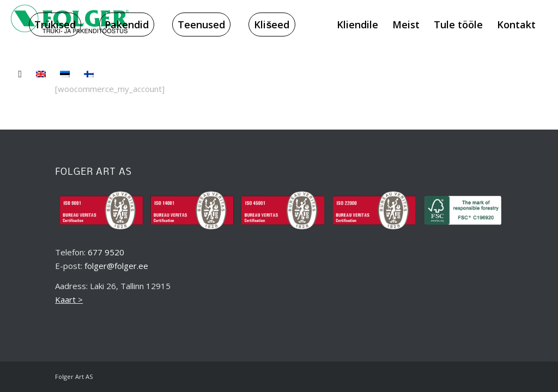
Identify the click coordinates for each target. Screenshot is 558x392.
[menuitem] (55, 24)
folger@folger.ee (116, 266)
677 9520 (106, 252)
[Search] (20, 73)
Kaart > (69, 299)
